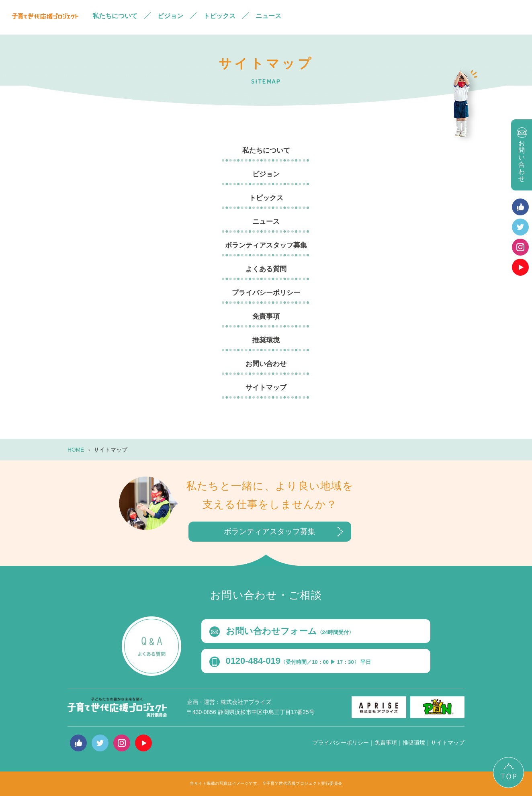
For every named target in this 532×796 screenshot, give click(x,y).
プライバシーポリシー (266, 293)
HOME (76, 450)
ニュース (268, 16)
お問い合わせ (266, 364)
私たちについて (115, 16)
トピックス (219, 16)
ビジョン (170, 16)
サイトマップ (266, 388)
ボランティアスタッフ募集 (266, 245)
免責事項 (266, 316)
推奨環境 (266, 340)
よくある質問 (266, 269)
